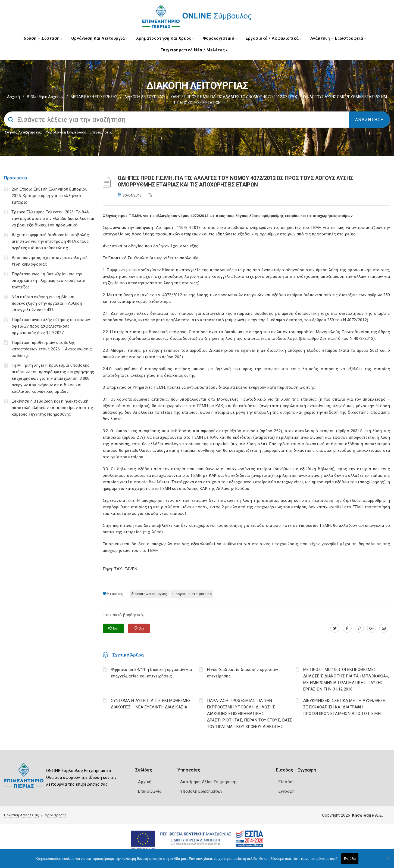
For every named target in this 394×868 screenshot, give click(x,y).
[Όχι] (387, 861)
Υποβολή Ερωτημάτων (201, 791)
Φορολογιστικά (220, 38)
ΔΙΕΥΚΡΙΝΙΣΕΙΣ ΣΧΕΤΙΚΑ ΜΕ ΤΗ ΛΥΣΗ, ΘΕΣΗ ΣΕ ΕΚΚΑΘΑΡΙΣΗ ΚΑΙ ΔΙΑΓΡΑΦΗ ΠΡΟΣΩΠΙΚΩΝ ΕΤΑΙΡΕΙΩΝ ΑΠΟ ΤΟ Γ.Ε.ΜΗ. (344, 707)
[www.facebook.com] (347, 628)
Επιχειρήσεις (101, 132)
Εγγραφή (287, 791)
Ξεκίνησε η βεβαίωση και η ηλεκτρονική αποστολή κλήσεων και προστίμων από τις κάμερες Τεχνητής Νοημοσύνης (52, 408)
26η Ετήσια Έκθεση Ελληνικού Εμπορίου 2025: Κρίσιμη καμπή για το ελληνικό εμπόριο (50, 196)
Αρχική (13, 97)
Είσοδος (287, 782)
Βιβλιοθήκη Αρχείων (45, 97)
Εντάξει (350, 859)
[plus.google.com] (372, 628)
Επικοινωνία (150, 791)
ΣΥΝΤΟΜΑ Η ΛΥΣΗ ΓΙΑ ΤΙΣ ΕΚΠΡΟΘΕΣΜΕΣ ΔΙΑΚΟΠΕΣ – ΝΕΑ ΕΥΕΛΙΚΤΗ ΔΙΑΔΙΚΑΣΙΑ (151, 704)
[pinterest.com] (359, 628)
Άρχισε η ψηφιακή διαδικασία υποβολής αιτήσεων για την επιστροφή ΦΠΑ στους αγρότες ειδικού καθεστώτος (50, 241)
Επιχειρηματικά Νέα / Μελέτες (194, 50)
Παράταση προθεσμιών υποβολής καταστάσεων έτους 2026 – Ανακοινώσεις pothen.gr (52, 349)
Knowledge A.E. (367, 815)
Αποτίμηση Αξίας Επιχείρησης (209, 782)
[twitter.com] (335, 628)
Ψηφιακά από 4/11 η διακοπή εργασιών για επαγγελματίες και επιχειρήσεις (151, 673)
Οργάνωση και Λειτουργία (99, 38)
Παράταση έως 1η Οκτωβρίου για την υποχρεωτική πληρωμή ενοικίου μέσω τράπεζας (48, 281)
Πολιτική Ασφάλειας (21, 815)
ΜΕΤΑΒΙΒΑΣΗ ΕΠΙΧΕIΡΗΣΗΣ (94, 97)
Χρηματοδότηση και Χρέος (165, 38)
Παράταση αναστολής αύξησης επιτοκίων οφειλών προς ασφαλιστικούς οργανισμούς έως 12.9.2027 (51, 326)
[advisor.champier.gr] (384, 628)
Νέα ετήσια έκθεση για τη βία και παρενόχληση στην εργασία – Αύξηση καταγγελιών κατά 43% (47, 303)
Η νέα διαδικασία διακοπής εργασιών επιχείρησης (243, 673)
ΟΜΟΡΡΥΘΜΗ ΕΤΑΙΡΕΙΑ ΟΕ (192, 594)
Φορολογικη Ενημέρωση (66, 132)
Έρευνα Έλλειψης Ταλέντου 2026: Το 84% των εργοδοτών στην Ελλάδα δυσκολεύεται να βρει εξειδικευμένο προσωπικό (53, 219)
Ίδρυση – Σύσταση (42, 38)
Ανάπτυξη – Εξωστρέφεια (338, 38)
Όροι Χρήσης (56, 815)
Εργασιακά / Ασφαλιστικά (274, 38)
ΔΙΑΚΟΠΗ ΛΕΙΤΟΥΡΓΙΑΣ (144, 97)
